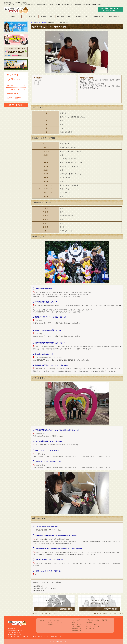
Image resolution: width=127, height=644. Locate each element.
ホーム (33, 22)
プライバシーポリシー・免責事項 (97, 620)
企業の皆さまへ (76, 628)
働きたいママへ (76, 622)
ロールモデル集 (41, 22)
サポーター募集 (91, 624)
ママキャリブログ (74, 620)
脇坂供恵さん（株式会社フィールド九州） (45, 614)
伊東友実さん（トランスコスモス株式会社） (108, 614)
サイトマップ (91, 628)
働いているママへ (77, 624)
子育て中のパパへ (77, 626)
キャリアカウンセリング (56, 622)
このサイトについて (93, 626)
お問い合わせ (38, 636)
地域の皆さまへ (76, 630)
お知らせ (51, 624)
